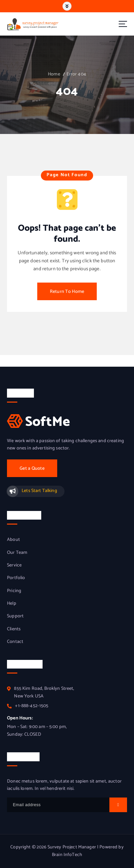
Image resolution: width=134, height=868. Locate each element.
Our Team (17, 553)
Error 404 (76, 74)
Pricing (14, 591)
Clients (14, 629)
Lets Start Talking (39, 491)
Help (12, 604)
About (13, 540)
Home (54, 74)
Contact (15, 642)
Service (14, 565)
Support (15, 616)
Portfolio (16, 578)
